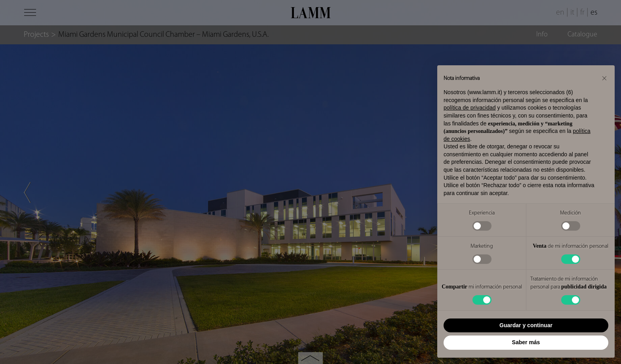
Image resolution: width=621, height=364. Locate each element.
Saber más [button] (526, 342)
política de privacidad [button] (470, 108)
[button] (604, 78)
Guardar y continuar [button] (526, 325)
